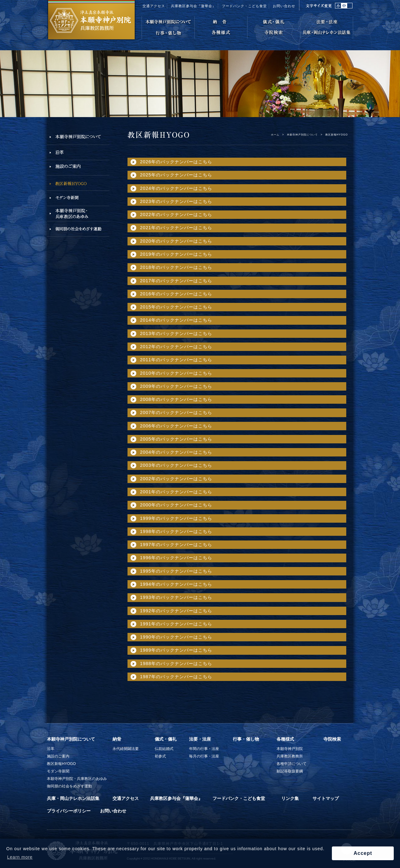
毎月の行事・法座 (204, 756)
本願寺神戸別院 (290, 749)
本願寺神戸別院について (302, 135)
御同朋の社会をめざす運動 (69, 786)
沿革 (51, 749)
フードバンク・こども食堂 (239, 798)
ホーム (275, 135)
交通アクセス (154, 6)
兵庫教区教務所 (290, 756)
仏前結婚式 (164, 749)
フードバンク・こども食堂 (244, 6)
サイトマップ (326, 798)
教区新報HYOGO (61, 764)
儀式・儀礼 (166, 739)
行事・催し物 (246, 739)
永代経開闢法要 (126, 749)
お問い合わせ (284, 6)
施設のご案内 (58, 756)
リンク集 (290, 798)
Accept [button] (363, 853)
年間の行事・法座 (204, 749)
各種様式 (285, 739)
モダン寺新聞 (58, 771)
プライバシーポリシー (69, 811)
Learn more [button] (20, 857)
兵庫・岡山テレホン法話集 (73, 798)
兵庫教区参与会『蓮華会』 (193, 6)
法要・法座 (200, 739)
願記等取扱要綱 (290, 771)
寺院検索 (332, 739)
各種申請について (292, 764)
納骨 (117, 739)
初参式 (160, 756)
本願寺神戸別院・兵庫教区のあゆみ (77, 779)
